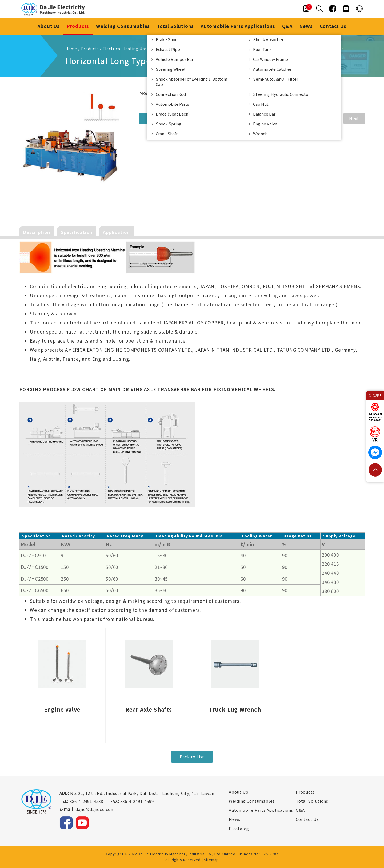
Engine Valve (265, 124)
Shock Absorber (268, 39)
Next (354, 118)
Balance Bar (264, 114)
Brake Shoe (167, 39)
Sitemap (211, 860)
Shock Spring (169, 124)
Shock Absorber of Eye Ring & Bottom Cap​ (191, 82)
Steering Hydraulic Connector (281, 94)
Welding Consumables (123, 26)
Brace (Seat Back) (173, 114)
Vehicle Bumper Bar (175, 59)
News (306, 26)
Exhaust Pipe (168, 49)
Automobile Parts (172, 104)
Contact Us (333, 26)
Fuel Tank (262, 49)
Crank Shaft (167, 134)
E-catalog (239, 829)
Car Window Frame (271, 59)
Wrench (260, 134)
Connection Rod (171, 94)
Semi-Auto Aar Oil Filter (276, 79)
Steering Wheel (171, 69)
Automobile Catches (272, 69)
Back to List (192, 757)
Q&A (287, 26)
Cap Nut (261, 104)
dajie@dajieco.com (95, 809)
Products (78, 26)
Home (71, 49)
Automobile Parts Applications (238, 26)
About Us (49, 26)
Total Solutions (175, 26)
